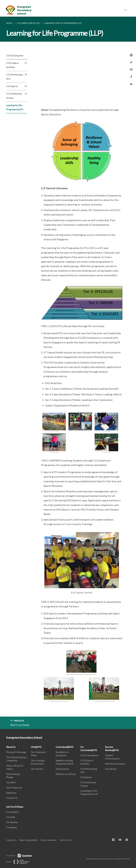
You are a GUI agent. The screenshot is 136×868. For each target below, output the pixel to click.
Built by (20, 862)
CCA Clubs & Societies (17, 65)
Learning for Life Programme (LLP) (15, 107)
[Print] (130, 55)
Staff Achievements (115, 764)
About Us (11, 747)
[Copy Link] (130, 62)
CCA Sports (17, 86)
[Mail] (130, 68)
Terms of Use (65, 840)
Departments (62, 769)
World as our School (66, 774)
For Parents (12, 822)
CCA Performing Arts (17, 77)
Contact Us (12, 798)
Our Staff (11, 782)
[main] (68, 373)
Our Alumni (111, 769)
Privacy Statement (48, 840)
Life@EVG (36, 747)
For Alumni (12, 827)
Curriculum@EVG (65, 747)
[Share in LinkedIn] (130, 82)
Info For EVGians (15, 807)
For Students (13, 812)
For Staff (11, 817)
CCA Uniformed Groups (17, 96)
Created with (21, 856)
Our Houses (37, 769)
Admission (11, 793)
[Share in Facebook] (130, 75)
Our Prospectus (14, 788)
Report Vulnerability (28, 840)
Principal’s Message (16, 752)
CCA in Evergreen (15, 56)
